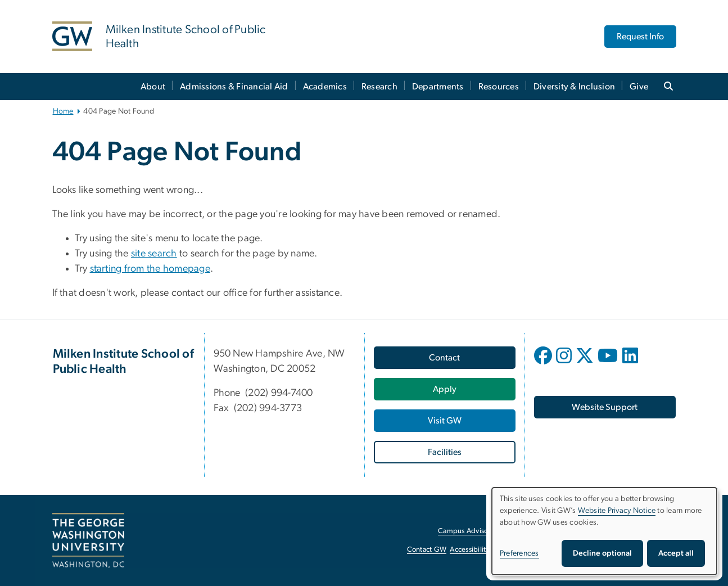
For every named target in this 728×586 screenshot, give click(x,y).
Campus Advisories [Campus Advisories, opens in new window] (469, 531)
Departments (438, 87)
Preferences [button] (519, 553)
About (153, 87)
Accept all (676, 553)
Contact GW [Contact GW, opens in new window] (427, 550)
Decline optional (602, 553)
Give (639, 87)
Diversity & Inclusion (574, 87)
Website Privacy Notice (617, 511)
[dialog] (604, 531)
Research (379, 87)
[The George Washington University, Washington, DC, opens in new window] (88, 540)
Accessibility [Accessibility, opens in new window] (469, 550)
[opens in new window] (544, 364)
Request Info (640, 37)
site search (154, 254)
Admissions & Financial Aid (234, 87)
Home (63, 111)
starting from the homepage (150, 269)
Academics (325, 87)
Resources (499, 87)
